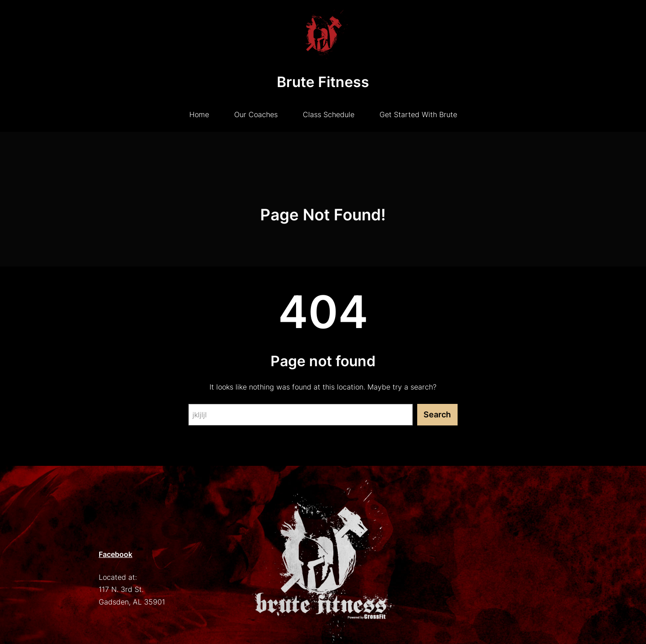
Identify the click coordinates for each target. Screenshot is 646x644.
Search (437, 414)
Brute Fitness (323, 82)
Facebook (116, 554)
